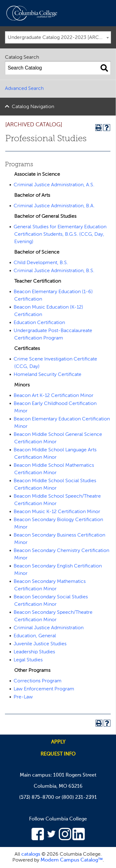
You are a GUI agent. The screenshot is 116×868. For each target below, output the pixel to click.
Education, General (35, 636)
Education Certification (39, 323)
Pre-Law (23, 697)
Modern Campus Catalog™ (72, 860)
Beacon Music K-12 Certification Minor (57, 512)
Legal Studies (28, 660)
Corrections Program (38, 681)
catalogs (31, 854)
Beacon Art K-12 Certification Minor (54, 396)
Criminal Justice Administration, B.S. (54, 271)
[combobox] (58, 37)
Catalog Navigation (33, 107)
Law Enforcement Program (44, 689)
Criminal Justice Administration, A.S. (54, 185)
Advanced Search (24, 89)
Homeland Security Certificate (47, 375)
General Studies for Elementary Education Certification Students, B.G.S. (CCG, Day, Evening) (60, 234)
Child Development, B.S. (41, 263)
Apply (58, 742)
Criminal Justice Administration (49, 628)
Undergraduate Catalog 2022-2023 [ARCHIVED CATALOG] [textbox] (59, 38)
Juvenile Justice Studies (40, 644)
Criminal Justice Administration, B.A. (54, 206)
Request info (58, 754)
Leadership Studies (34, 652)
